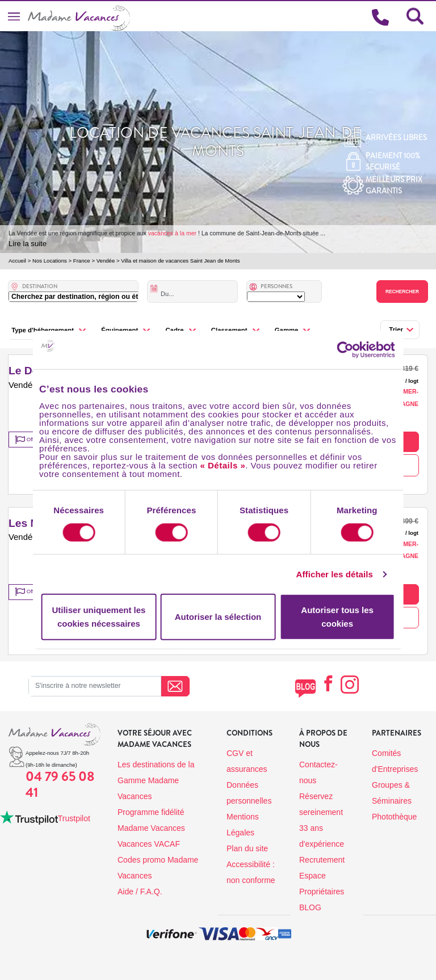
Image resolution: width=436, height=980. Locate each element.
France (82, 261)
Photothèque (394, 817)
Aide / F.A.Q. (140, 892)
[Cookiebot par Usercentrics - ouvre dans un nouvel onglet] (356, 350)
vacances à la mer (172, 233)
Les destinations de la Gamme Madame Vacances (156, 780)
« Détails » (223, 465)
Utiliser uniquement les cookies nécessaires (98, 617)
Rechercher (402, 292)
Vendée (106, 261)
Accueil (17, 261)
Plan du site (247, 848)
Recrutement (322, 860)
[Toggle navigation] (14, 16)
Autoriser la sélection (218, 617)
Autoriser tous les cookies (337, 617)
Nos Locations (50, 261)
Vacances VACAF (149, 844)
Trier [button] (396, 330)
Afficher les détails (335, 574)
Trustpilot (74, 818)
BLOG (310, 907)
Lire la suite (28, 244)
